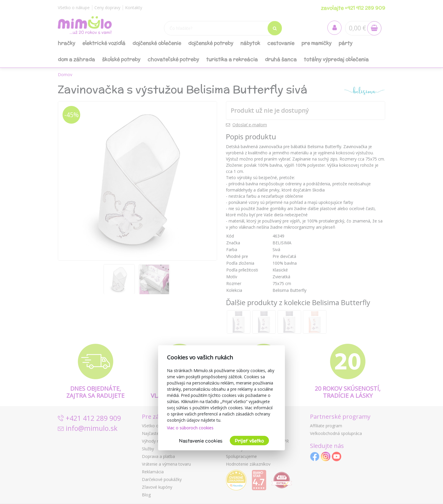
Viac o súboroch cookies (190, 428)
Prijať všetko (249, 441)
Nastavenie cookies (201, 441)
